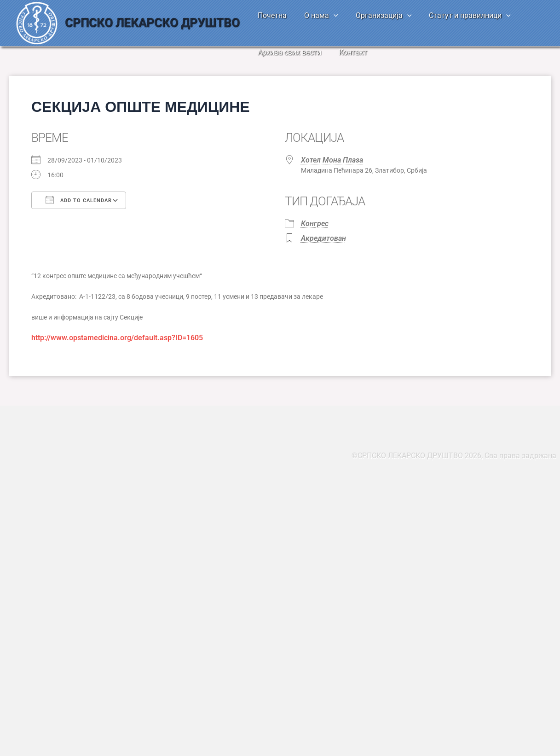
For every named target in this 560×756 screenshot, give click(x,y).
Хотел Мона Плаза (332, 160)
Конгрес (315, 224)
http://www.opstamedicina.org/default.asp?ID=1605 (117, 338)
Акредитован (323, 238)
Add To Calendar (79, 200)
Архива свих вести (288, 52)
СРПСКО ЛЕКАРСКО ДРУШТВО (152, 23)
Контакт (349, 52)
